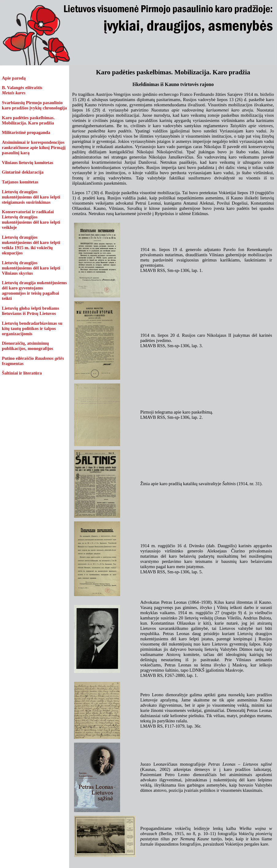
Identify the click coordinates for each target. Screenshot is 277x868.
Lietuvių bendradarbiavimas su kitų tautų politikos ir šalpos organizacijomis (32, 328)
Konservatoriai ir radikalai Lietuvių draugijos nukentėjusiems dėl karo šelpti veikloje (31, 220)
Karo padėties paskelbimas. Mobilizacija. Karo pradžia (28, 120)
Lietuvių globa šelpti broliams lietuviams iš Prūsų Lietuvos (31, 311)
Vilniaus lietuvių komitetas (27, 163)
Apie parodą (14, 78)
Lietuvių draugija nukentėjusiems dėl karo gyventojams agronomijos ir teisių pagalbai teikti (34, 291)
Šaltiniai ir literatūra (22, 373)
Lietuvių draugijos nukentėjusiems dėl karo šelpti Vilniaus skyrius (31, 268)
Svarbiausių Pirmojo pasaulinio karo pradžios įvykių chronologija (34, 105)
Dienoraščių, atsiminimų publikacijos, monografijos (27, 346)
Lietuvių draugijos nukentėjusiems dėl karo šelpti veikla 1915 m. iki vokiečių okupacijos (31, 245)
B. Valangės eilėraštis (22, 90)
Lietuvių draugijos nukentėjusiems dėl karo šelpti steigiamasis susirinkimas (31, 197)
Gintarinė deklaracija (23, 172)
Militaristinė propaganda (26, 132)
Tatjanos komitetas (20, 182)
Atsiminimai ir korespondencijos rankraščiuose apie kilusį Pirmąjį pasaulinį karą (34, 147)
